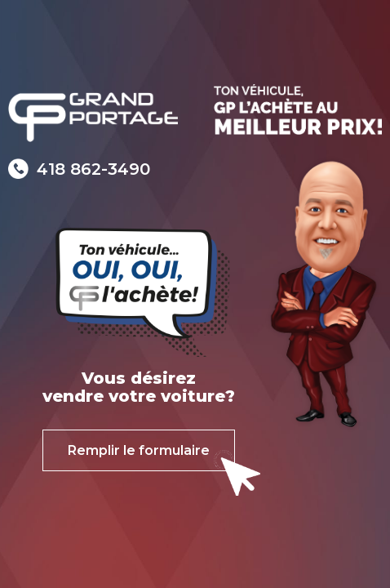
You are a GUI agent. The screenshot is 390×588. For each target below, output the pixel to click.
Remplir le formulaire (139, 450)
